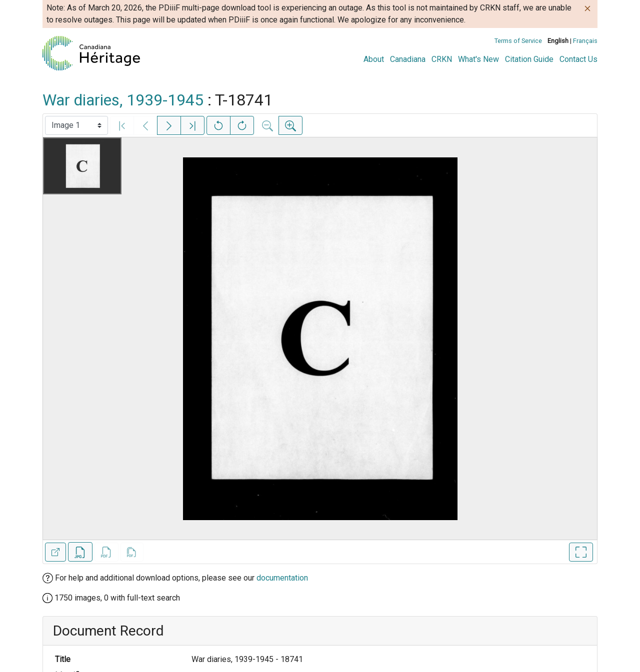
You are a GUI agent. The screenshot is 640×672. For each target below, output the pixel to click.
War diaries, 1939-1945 (123, 100)
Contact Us (578, 59)
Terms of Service (518, 41)
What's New (478, 59)
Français (585, 41)
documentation (282, 578)
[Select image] (76, 125)
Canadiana (408, 59)
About (374, 59)
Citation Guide (529, 59)
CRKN (442, 59)
